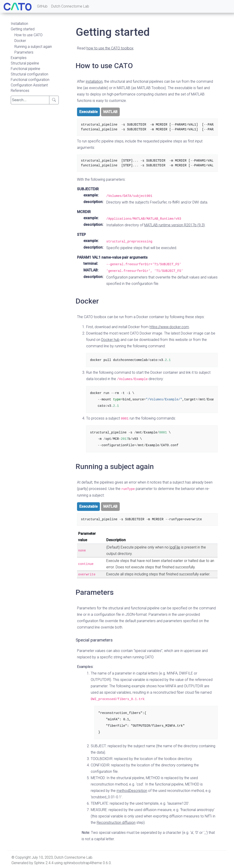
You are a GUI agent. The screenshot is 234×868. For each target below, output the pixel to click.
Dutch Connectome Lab (70, 6)
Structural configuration (29, 74)
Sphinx (39, 863)
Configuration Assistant (29, 85)
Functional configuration (30, 80)
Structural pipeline (25, 63)
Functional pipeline (25, 69)
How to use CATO (28, 35)
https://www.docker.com (169, 327)
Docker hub (110, 340)
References (20, 91)
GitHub (42, 6)
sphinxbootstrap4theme (83, 863)
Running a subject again (33, 47)
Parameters (24, 52)
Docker (20, 41)
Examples (19, 58)
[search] (30, 100)
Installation (19, 24)
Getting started (23, 29)
